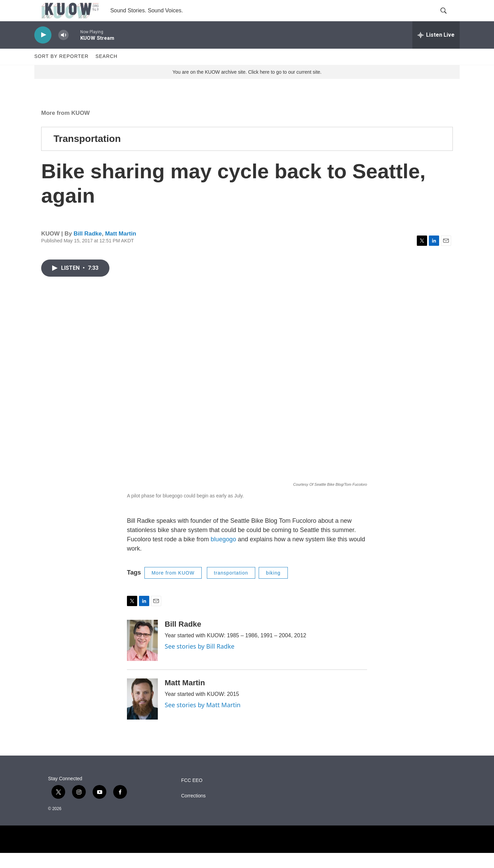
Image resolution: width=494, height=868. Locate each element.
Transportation (87, 153)
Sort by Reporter (61, 71)
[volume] (63, 50)
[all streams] (436, 50)
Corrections (193, 811)
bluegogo (223, 554)
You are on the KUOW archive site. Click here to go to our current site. (247, 87)
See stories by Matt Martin (203, 720)
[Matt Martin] (142, 714)
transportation (231, 588)
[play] (43, 50)
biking (273, 588)
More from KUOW (66, 128)
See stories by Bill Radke (199, 661)
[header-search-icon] (449, 18)
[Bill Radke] (142, 655)
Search (106, 71)
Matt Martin (121, 249)
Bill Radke (87, 249)
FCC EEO (192, 795)
